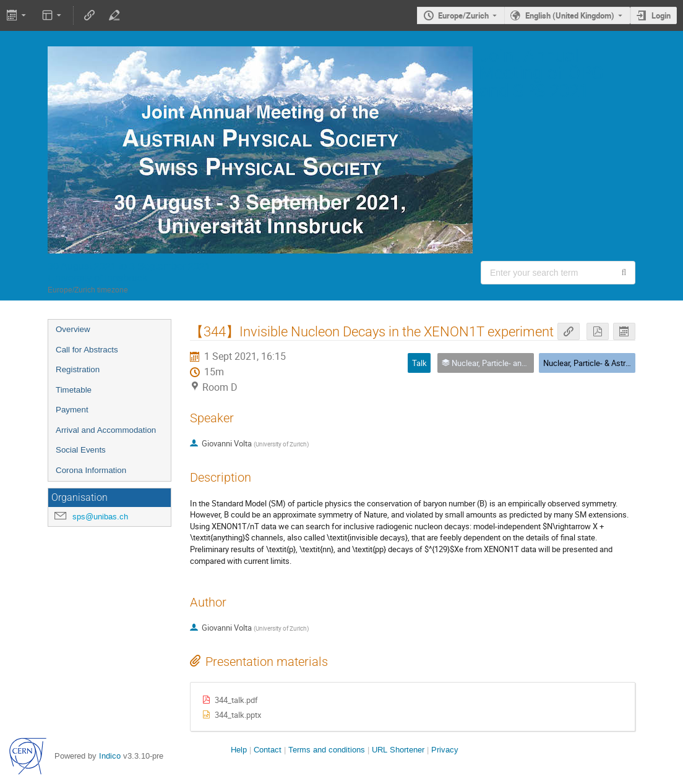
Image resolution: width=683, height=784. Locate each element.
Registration (78, 369)
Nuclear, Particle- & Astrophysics (600, 363)
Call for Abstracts (87, 350)
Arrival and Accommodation (106, 430)
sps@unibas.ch (100, 517)
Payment (72, 410)
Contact (268, 750)
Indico (110, 756)
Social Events (81, 450)
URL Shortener (398, 750)
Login (661, 15)
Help (239, 750)
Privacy (445, 750)
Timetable (74, 390)
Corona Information (91, 470)
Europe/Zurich (463, 15)
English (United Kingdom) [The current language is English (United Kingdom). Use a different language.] (570, 15)
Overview (73, 329)
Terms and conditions (327, 750)
